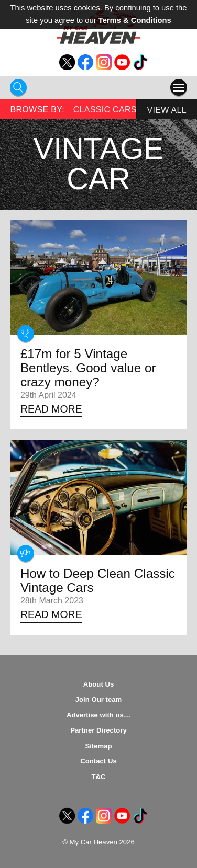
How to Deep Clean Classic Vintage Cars (98, 581)
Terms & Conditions (135, 20)
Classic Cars (105, 110)
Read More (51, 409)
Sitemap (98, 746)
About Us (98, 684)
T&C (98, 777)
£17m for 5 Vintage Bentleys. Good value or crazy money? (88, 368)
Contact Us (98, 761)
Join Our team (98, 699)
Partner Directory (98, 730)
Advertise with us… (98, 715)
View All (167, 110)
